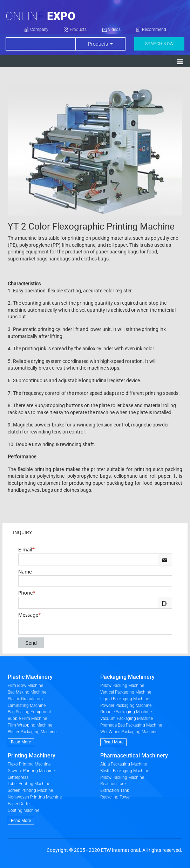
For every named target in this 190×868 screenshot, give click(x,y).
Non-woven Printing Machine (35, 797)
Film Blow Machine (25, 685)
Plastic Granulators (25, 699)
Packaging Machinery (127, 677)
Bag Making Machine (27, 692)
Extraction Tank (115, 790)
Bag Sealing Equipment (29, 712)
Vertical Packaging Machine (126, 692)
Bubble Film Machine (27, 718)
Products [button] (99, 44)
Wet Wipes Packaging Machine (129, 732)
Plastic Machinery (30, 677)
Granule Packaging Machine (126, 712)
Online (40, 16)
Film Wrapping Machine (30, 725)
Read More (21, 742)
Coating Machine (23, 810)
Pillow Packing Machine (122, 685)
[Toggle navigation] (180, 62)
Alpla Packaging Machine (124, 764)
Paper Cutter (19, 804)
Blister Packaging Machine (32, 732)
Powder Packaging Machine (126, 705)
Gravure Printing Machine (31, 771)
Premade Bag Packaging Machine (131, 725)
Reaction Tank (113, 784)
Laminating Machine (27, 705)
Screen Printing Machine (30, 790)
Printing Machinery (32, 756)
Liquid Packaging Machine (125, 699)
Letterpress (18, 777)
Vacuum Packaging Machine (127, 718)
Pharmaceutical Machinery (134, 756)
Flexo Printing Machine (29, 764)
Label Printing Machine (29, 784)
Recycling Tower (116, 797)
